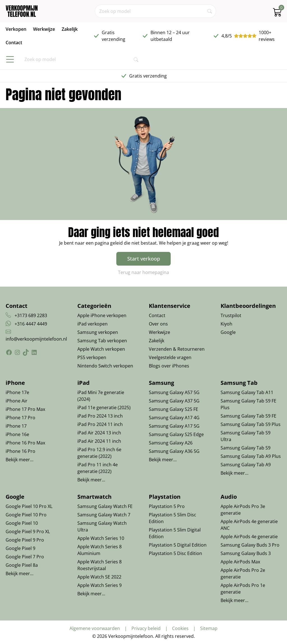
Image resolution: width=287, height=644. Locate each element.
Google (228, 332)
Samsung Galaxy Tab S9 (246, 448)
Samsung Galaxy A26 (171, 443)
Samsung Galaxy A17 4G (174, 418)
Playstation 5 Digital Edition (178, 545)
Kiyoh (226, 324)
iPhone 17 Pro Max (25, 409)
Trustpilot (231, 315)
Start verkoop (144, 259)
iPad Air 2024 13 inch (99, 433)
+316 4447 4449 (31, 324)
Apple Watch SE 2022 (99, 577)
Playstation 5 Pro (167, 506)
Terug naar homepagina (143, 272)
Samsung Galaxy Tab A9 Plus (251, 456)
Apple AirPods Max (240, 562)
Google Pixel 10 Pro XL (29, 506)
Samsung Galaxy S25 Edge (176, 434)
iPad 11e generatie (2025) (104, 408)
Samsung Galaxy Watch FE (105, 506)
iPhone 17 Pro (20, 418)
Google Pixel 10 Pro (26, 515)
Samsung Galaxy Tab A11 (247, 392)
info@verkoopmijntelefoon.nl (36, 339)
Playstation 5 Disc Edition (175, 553)
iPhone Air (17, 401)
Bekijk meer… (19, 460)
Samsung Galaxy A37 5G (174, 401)
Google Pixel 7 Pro (25, 557)
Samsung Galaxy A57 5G (174, 392)
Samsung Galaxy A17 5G (174, 426)
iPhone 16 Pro (20, 451)
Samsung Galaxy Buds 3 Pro (250, 545)
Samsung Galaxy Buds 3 (246, 553)
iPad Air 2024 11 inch (99, 441)
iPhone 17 (16, 426)
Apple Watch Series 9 (99, 585)
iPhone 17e (17, 392)
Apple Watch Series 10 (101, 538)
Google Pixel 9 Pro (25, 540)
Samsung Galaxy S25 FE (173, 409)
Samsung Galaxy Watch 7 (104, 515)
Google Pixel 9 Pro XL (28, 531)
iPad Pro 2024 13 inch (100, 416)
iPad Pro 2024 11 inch (100, 424)
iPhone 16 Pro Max (25, 443)
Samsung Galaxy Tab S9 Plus (251, 424)
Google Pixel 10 (22, 523)
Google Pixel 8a (22, 565)
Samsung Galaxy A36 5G (174, 451)
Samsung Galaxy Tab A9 (246, 465)
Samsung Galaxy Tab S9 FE (248, 416)
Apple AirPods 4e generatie (249, 537)
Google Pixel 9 (20, 548)
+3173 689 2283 (31, 315)
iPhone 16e (17, 434)
